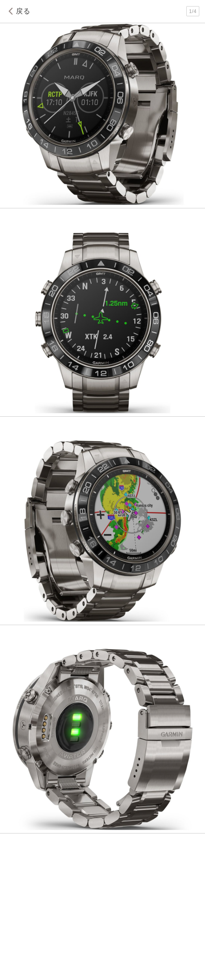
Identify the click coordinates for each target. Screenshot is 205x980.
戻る (18, 11)
